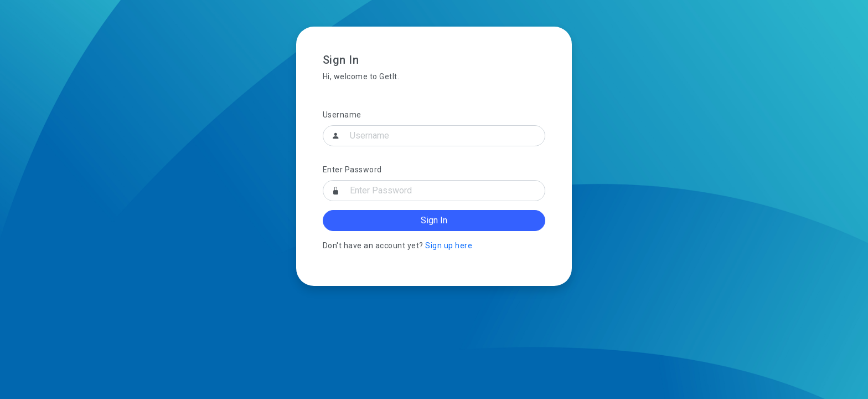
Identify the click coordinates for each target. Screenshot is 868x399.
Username (342, 115)
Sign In (434, 220)
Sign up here (449, 245)
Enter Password (352, 170)
